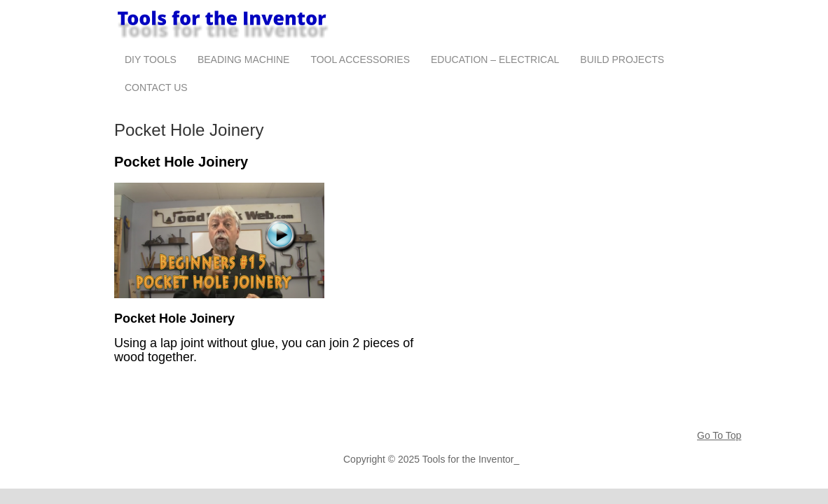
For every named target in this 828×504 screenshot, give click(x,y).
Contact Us (156, 87)
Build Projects (622, 59)
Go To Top (719, 435)
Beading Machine (243, 59)
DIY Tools (151, 59)
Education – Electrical (495, 59)
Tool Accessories (360, 59)
